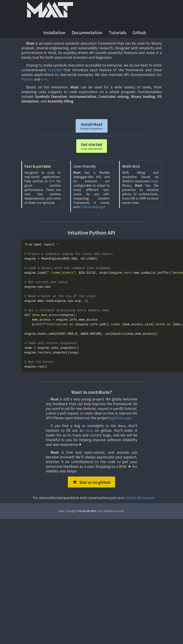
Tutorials (118, 33)
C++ (44, 79)
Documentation (87, 33)
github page (122, 418)
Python (27, 79)
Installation (54, 33)
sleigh (154, 181)
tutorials (55, 70)
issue (89, 430)
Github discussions (140, 498)
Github (139, 33)
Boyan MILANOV (88, 511)
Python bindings (92, 207)
